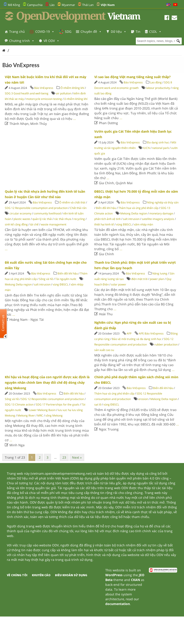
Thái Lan (88, 5)
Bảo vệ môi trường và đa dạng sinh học (137, 339)
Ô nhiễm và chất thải (72, 202)
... (75, 119)
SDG (68, 32)
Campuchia (35, 5)
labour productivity (158, 88)
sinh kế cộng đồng (16, 224)
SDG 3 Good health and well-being (27, 93)
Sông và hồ (46, 279)
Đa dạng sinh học (158, 142)
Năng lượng (160, 273)
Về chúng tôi (17, 575)
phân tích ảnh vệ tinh (107, 219)
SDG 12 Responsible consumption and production (36, 208)
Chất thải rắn (78, 208)
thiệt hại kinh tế (104, 224)
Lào (52, 5)
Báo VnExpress (44, 88)
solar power (119, 284)
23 (64, 457)
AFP (129, 333)
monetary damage (161, 213)
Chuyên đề (91, 32)
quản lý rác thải (42, 219)
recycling (79, 219)
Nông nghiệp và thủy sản (163, 202)
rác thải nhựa (63, 219)
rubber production (166, 344)
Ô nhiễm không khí (72, 88)
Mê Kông (14, 5)
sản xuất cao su (104, 350)
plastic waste (22, 219)
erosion (143, 399)
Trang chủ (17, 32)
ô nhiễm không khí (76, 99)
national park (160, 148)
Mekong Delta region (134, 213)
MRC (40, 415)
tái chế (34, 224)
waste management (54, 224)
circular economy (20, 213)
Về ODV (52, 41)
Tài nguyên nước (66, 279)
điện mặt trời (139, 279)
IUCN (146, 148)
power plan (157, 279)
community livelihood (47, 213)
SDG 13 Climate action (19, 404)
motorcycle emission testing (44, 99)
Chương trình (22, 41)
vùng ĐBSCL (124, 224)
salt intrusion (131, 219)
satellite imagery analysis (158, 219)
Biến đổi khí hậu (106, 208)
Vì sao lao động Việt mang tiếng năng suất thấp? (132, 77)
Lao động (156, 82)
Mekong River (26, 415)
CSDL (155, 32)
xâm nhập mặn (144, 224)
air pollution (64, 93)
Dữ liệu (119, 32)
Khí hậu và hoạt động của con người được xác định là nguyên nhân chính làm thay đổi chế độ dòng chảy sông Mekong (47, 382)
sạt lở (98, 404)
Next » (77, 457)
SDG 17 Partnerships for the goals (57, 404)
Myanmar (68, 5)
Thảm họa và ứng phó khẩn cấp (138, 208)
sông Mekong (54, 415)
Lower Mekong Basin (42, 410)
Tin (138, 32)
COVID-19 (45, 32)
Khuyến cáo (41, 575)
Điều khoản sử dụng (71, 575)
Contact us (3, 323)
